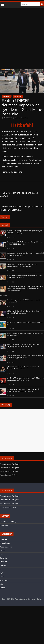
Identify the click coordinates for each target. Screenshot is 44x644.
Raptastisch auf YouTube (9, 471)
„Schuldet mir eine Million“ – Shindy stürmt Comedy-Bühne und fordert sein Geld (24, 312)
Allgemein (4, 539)
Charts (2, 551)
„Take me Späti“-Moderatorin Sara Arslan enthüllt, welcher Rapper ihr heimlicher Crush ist (24, 390)
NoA (2, 573)
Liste (2, 569)
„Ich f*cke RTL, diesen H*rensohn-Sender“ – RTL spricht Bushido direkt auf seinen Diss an (25, 379)
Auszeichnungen (6, 547)
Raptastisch (7, 96)
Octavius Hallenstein (21, 118)
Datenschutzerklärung (8, 522)
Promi (2, 577)
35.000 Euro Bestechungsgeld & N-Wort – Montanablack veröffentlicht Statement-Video (26, 254)
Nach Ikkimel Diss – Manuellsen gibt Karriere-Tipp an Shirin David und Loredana (25, 276)
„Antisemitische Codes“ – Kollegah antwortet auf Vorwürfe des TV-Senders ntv (23, 368)
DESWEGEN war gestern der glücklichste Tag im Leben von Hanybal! (22, 208)
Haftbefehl (22, 125)
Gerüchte (3, 558)
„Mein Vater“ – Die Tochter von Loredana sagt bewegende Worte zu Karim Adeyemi (22, 265)
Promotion (4, 580)
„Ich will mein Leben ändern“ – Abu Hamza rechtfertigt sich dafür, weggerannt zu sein (25, 357)
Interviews (4, 562)
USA (2, 584)
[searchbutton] (42, 4)
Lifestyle (3, 566)
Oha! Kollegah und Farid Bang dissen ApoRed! (19, 195)
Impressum (4, 525)
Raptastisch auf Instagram (10, 468)
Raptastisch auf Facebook (10, 464)
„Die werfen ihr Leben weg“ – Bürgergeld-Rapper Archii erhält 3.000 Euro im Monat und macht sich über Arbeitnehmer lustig (25, 289)
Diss (2, 554)
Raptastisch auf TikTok (8, 475)
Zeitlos (2, 588)
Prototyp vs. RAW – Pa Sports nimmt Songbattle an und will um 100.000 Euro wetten (25, 243)
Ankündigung (18, 96)
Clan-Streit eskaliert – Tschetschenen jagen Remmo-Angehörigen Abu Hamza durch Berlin (24, 346)
